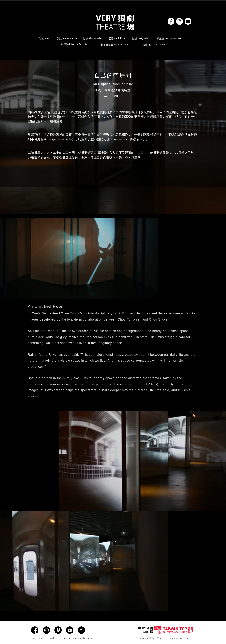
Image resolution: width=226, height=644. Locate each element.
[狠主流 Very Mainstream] (170, 39)
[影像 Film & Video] (93, 39)
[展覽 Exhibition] (117, 39)
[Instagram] (179, 21)
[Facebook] (171, 21)
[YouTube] (188, 21)
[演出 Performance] (67, 39)
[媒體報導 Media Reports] (77, 44)
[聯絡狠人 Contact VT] (154, 45)
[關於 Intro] (45, 39)
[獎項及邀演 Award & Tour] (116, 45)
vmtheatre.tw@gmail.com (81, 638)
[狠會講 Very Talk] (141, 39)
